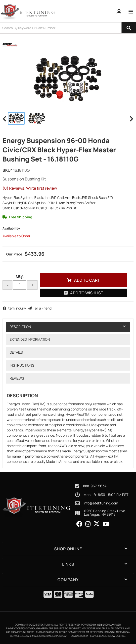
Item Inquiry (17, 308)
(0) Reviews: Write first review (30, 188)
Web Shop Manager (109, 625)
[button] (68, 28)
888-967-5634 (95, 486)
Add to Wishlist (87, 293)
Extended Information (30, 339)
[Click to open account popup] (119, 12)
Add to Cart (87, 280)
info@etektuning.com (101, 503)
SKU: (7, 170)
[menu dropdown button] (131, 12)
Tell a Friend (42, 308)
